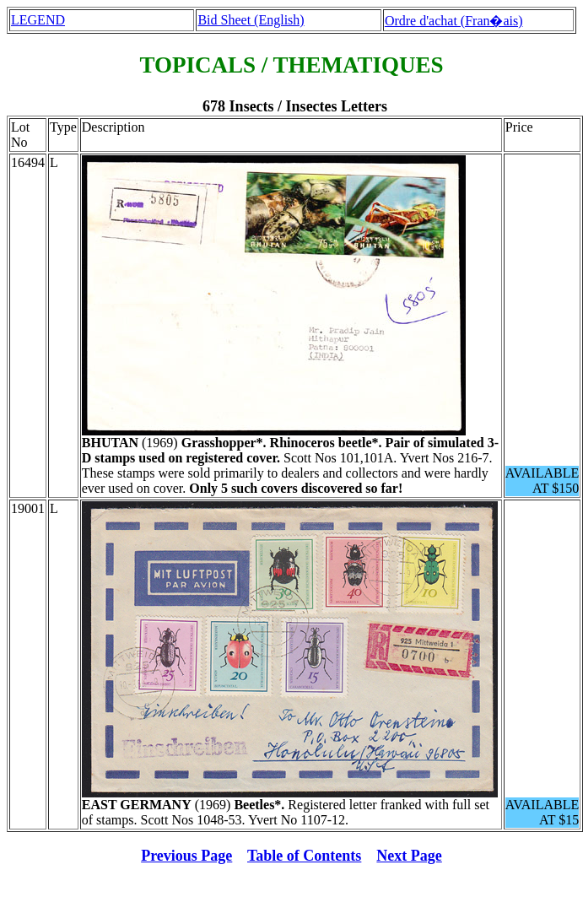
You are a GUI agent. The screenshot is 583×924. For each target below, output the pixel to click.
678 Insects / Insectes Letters (295, 106)
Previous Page (186, 856)
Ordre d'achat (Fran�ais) (454, 21)
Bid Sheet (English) (251, 20)
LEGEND (38, 20)
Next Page (409, 856)
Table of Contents (304, 856)
